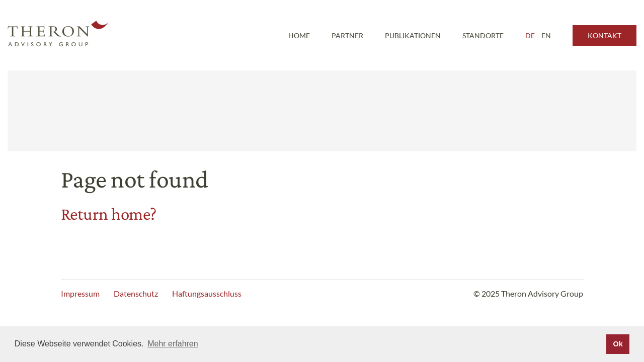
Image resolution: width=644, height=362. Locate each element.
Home (299, 35)
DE (530, 35)
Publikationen (413, 35)
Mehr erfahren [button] (173, 344)
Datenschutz (136, 293)
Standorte (483, 35)
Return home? (109, 214)
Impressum (80, 293)
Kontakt (605, 35)
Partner (347, 35)
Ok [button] (618, 344)
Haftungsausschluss (207, 293)
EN (546, 35)
